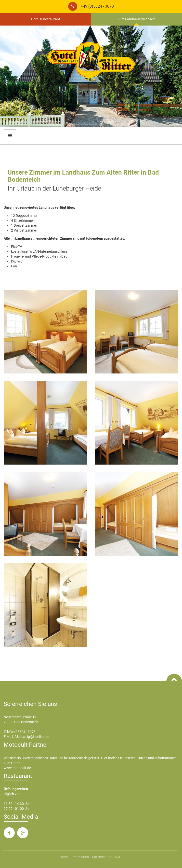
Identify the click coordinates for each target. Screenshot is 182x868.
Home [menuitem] (64, 857)
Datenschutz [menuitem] (102, 857)
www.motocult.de (17, 768)
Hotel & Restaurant (46, 19)
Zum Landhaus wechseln (136, 19)
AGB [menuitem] (118, 857)
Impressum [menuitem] (80, 857)
